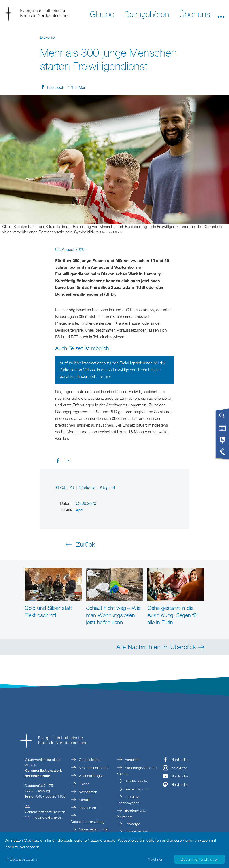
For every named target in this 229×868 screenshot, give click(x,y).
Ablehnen (156, 859)
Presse (84, 784)
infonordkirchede (47, 817)
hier (108, 376)
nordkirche (179, 768)
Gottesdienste (89, 760)
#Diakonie (87, 488)
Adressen (132, 760)
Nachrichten (88, 792)
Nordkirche (180, 760)
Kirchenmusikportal (93, 768)
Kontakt (84, 800)
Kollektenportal (136, 781)
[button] (221, 14)
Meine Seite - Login (93, 829)
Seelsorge (132, 824)
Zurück (86, 544)
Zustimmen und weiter (199, 859)
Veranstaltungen (91, 776)
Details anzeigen (23, 859)
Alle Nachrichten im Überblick (156, 647)
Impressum (87, 808)
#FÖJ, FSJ (65, 488)
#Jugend (107, 488)
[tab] (222, 418)
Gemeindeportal (137, 789)
